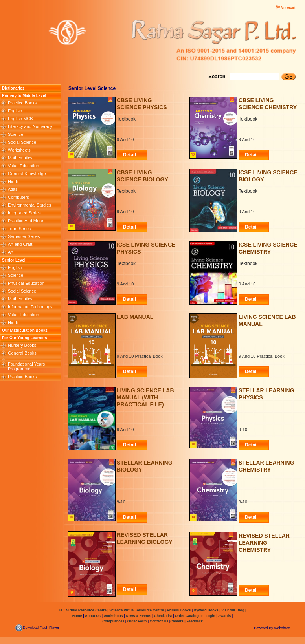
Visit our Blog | (234, 610)
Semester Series (24, 236)
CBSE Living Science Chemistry (268, 104)
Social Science (22, 142)
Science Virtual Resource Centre (137, 610)
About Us (92, 616)
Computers (18, 197)
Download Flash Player (37, 628)
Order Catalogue (189, 616)
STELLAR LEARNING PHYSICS (266, 394)
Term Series (19, 229)
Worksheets (19, 150)
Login (210, 616)
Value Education (23, 166)
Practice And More (26, 221)
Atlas (13, 189)
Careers (177, 621)
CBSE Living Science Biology (142, 176)
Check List (163, 616)
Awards (224, 616)
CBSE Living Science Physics (142, 104)
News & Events (138, 616)
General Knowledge (27, 174)
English (15, 111)
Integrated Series (24, 213)
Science (16, 134)
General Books (22, 353)
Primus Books (179, 610)
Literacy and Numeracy (30, 126)
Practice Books (22, 103)
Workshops (113, 616)
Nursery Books (22, 345)
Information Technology (30, 307)
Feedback (195, 621)
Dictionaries (13, 88)
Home (77, 616)
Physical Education (26, 283)
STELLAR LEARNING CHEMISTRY (266, 466)
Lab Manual (135, 317)
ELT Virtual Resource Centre (82, 610)
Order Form (138, 621)
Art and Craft (20, 244)
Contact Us (160, 621)
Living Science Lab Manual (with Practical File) (145, 395)
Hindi (13, 181)
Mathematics (20, 158)
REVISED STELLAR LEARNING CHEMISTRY (264, 540)
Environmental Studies (29, 205)
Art (11, 252)
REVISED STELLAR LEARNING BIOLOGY (145, 538)
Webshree (282, 628)
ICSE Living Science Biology (268, 176)
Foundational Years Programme (26, 366)
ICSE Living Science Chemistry (268, 248)
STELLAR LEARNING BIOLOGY (145, 466)
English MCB (20, 119)
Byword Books (206, 610)
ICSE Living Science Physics (146, 248)
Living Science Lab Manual (267, 320)
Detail (130, 155)
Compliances (113, 621)
